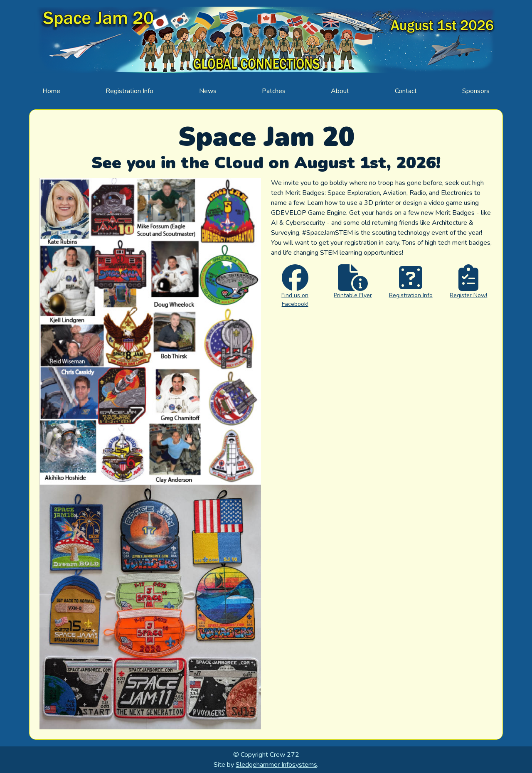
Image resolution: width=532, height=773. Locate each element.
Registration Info (129, 91)
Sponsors (476, 91)
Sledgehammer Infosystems (276, 765)
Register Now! (468, 295)
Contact (406, 91)
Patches (274, 91)
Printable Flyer (353, 295)
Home (51, 91)
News (208, 91)
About (340, 91)
